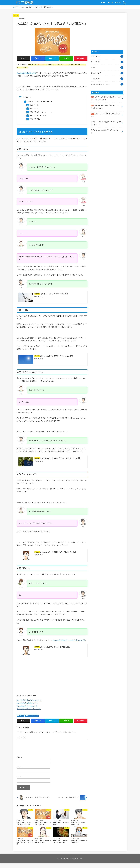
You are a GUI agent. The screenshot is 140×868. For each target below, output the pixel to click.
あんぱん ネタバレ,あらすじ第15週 (38, 101)
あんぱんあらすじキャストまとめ (29, 709)
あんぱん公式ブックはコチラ (27, 706)
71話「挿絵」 (33, 105)
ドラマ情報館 (24, 2)
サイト (19, 779)
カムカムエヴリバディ (100, 84)
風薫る (103, 2)
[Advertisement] (52, 675)
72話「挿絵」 (33, 108)
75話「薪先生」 (34, 119)
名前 (19, 759)
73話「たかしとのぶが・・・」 (39, 112)
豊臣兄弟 (110, 2)
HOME (17, 7)
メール (20, 769)
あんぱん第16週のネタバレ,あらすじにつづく (69, 640)
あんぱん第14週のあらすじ (26, 73)
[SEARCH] (124, 3)
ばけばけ (118, 2)
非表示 (29, 97)
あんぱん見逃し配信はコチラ (27, 703)
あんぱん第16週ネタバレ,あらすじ (29, 700)
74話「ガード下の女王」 (37, 115)
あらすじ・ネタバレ (32, 716)
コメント (21, 738)
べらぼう (96, 79)
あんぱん (22, 7)
